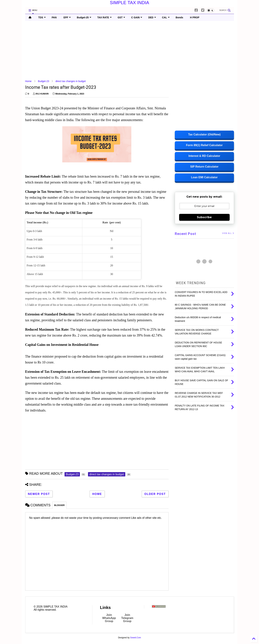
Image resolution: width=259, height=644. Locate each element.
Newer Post (39, 494)
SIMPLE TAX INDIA (129, 3)
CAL (166, 17)
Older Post (155, 494)
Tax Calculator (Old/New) (204, 134)
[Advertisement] (129, 50)
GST (121, 17)
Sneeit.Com (136, 638)
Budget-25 (84, 17)
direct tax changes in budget (70, 81)
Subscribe (204, 217)
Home (28, 81)
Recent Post (185, 234)
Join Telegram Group (127, 618)
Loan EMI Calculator (204, 177)
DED (152, 17)
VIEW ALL (228, 233)
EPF (67, 17)
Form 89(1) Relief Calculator (204, 145)
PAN (54, 17)
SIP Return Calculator (204, 167)
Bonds (179, 17)
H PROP (195, 17)
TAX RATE (104, 17)
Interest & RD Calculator (204, 156)
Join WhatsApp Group (109, 618)
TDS (42, 17)
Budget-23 (44, 81)
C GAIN (137, 17)
